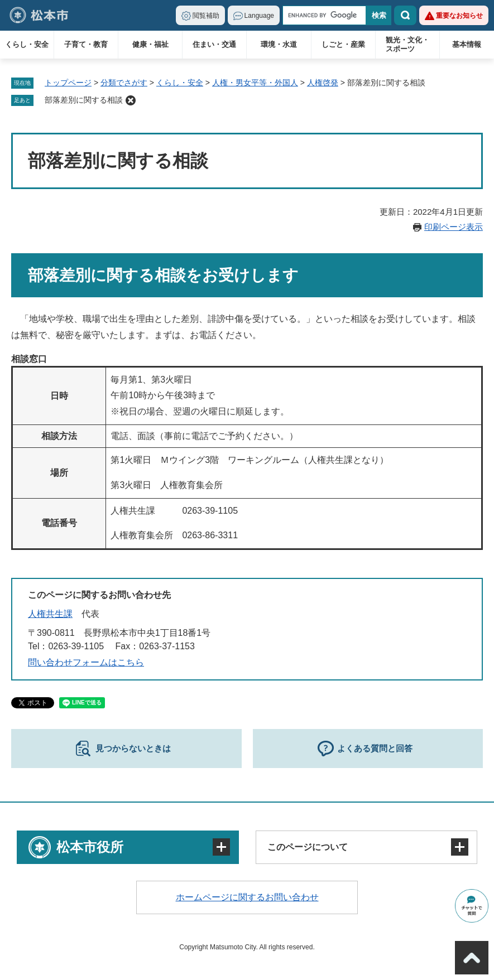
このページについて (308, 847)
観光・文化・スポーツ (407, 44)
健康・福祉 (150, 44)
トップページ (68, 83)
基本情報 (467, 44)
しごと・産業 (343, 44)
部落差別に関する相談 (84, 100)
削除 (131, 100)
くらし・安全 (27, 44)
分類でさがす (124, 83)
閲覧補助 (206, 16)
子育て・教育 (86, 44)
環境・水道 (279, 44)
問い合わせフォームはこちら (86, 662)
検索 (405, 15)
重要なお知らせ (459, 16)
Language (259, 16)
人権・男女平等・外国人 (255, 83)
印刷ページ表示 (454, 227)
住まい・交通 (214, 44)
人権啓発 (323, 83)
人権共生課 (50, 614)
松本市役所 (90, 847)
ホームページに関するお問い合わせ (247, 897)
